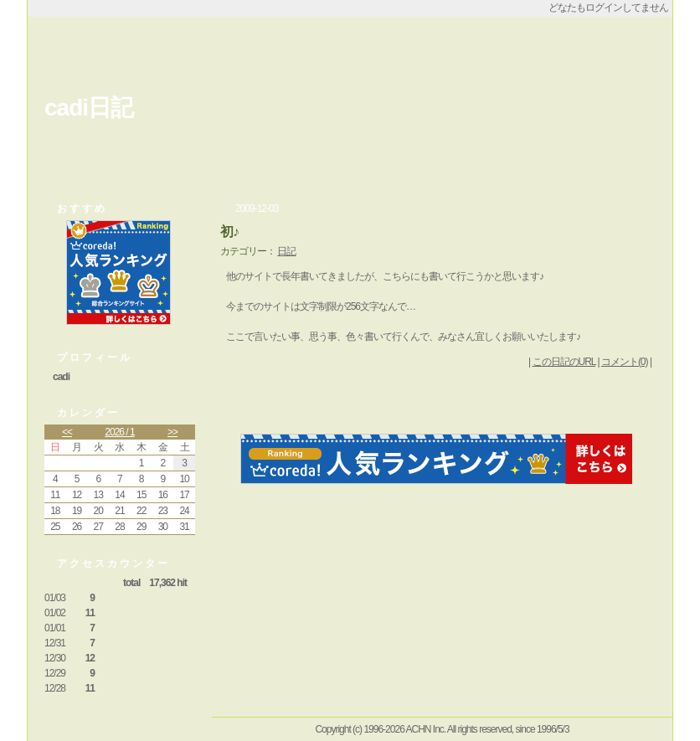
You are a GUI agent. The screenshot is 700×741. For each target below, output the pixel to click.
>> (172, 432)
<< (67, 432)
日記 (286, 251)
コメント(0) (625, 362)
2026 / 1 (119, 432)
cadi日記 (89, 108)
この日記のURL (564, 362)
